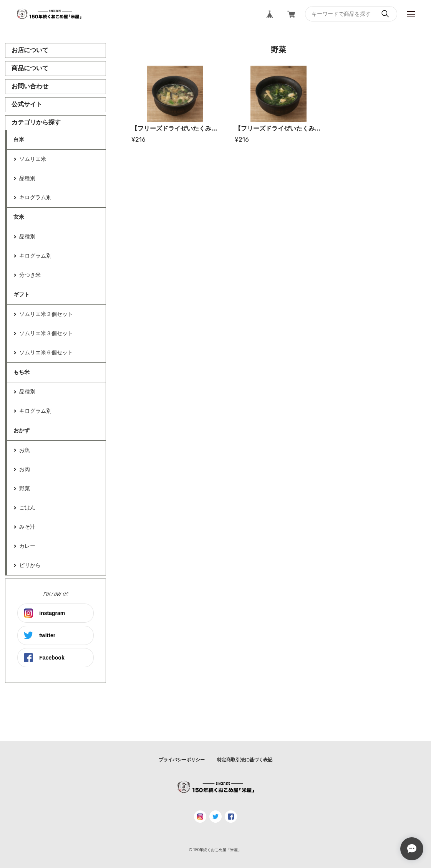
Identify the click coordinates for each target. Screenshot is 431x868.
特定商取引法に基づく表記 (245, 760)
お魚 (25, 450)
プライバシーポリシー (182, 760)
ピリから (30, 565)
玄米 (19, 217)
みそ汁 (27, 527)
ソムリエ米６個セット (46, 352)
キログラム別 (35, 197)
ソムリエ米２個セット (46, 314)
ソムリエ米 (33, 159)
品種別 (27, 178)
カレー (27, 546)
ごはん (27, 508)
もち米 (22, 372)
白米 (19, 139)
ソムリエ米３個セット (46, 333)
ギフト (22, 294)
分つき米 (30, 275)
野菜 (25, 488)
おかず (22, 430)
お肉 (25, 469)
